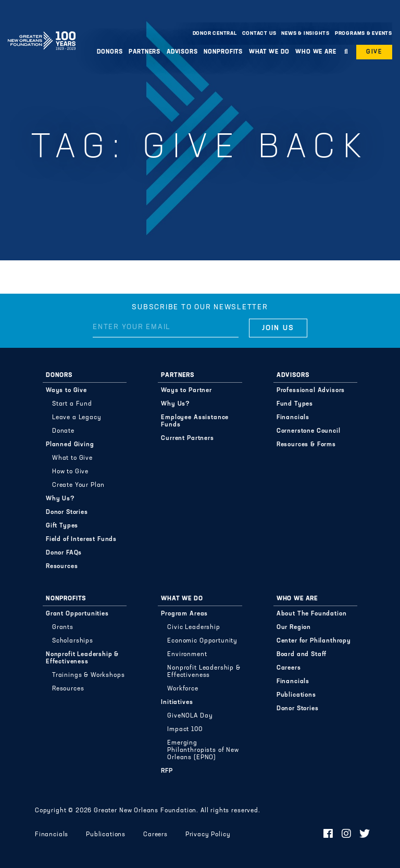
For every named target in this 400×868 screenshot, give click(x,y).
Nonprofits (223, 52)
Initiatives (177, 702)
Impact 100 (185, 729)
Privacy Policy (208, 835)
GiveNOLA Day (190, 716)
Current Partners (187, 438)
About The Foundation (312, 614)
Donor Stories (67, 512)
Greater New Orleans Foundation (42, 31)
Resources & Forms (306, 445)
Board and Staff (302, 655)
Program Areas (184, 614)
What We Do (269, 52)
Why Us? (60, 499)
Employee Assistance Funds (195, 421)
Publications (296, 695)
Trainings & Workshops (89, 675)
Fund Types (295, 404)
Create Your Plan (78, 485)
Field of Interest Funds (81, 539)
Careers (289, 668)
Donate (63, 431)
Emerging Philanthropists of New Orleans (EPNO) (203, 750)
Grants (63, 627)
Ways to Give (66, 391)
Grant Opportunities (77, 614)
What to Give (72, 458)
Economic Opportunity (202, 641)
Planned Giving (70, 445)
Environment (187, 655)
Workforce (183, 689)
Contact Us (259, 34)
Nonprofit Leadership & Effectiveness (82, 658)
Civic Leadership (193, 627)
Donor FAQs (64, 553)
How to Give (70, 472)
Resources (62, 567)
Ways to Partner (186, 391)
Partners (145, 52)
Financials (293, 418)
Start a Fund (72, 404)
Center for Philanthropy (314, 641)
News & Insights (305, 34)
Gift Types (62, 526)
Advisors (182, 52)
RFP (167, 771)
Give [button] (374, 52)
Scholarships (73, 641)
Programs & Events (364, 34)
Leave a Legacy (77, 418)
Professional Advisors (311, 391)
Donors (110, 52)
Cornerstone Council (309, 431)
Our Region (294, 627)
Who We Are (316, 52)
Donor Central (215, 34)
